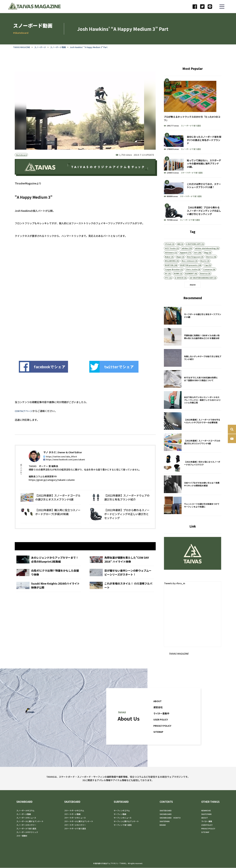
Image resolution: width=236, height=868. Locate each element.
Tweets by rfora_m (175, 583)
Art (196, 261)
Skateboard (21, 155)
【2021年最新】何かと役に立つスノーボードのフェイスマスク (193, 472)
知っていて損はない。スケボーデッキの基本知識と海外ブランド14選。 (193, 166)
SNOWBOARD (24, 802)
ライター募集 (207, 821)
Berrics (210, 265)
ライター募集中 (162, 722)
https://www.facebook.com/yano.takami (64, 468)
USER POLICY (161, 728)
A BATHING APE (193, 252)
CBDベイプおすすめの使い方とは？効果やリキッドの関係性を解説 (193, 493)
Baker (168, 265)
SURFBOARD (121, 802)
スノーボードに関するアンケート (30, 821)
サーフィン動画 (120, 814)
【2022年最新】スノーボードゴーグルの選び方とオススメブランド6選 (51, 506)
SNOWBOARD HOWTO (170, 818)
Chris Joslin (192, 278)
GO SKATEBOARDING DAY (201, 286)
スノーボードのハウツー (26, 825)
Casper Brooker (172, 278)
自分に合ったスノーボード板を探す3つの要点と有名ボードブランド (193, 142)
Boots (203, 269)
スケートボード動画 (72, 814)
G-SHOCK (179, 286)
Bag (206, 261)
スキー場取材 (22, 836)
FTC (167, 286)
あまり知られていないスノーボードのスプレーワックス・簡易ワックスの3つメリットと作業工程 (193, 409)
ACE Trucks (170, 256)
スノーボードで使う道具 (191, 126)
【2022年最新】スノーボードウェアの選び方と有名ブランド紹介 (120, 506)
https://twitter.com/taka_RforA (60, 465)
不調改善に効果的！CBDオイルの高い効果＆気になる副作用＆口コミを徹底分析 (193, 345)
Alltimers (169, 261)
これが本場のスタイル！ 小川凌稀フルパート (122, 595)
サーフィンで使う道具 (123, 825)
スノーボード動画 (58, 47)
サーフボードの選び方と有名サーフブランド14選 (193, 324)
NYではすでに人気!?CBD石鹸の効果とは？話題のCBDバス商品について (193, 387)
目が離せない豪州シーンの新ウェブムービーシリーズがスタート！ (122, 582)
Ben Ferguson (194, 265)
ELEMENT (190, 282)
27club (168, 252)
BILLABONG (170, 269)
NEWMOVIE (206, 811)
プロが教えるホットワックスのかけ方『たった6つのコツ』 (193, 103)
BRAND (163, 825)
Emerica (204, 282)
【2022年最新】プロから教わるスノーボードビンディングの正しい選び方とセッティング (120, 522)
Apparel (184, 261)
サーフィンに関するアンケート (126, 821)
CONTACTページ (24, 411)
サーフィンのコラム (122, 811)
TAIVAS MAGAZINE (22, 47)
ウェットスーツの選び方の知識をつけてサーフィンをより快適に (193, 514)
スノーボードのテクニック (27, 832)
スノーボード (40, 47)
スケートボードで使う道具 (192, 173)
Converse (208, 278)
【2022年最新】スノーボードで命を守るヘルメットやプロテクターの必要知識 (193, 429)
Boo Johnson (188, 269)
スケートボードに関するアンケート (79, 821)
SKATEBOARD (72, 802)
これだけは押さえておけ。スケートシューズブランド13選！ (193, 189)
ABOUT (158, 709)
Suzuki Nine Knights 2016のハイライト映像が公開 (49, 595)
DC (166, 282)
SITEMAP (159, 740)
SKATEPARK (165, 821)
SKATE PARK (206, 814)
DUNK (176, 282)
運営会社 (158, 715)
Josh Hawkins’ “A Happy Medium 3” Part (89, 47)
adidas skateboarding (205, 256)
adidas (185, 256)
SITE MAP (205, 832)
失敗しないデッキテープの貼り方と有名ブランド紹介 (193, 366)
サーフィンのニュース (123, 818)
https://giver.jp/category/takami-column (52, 488)
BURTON (169, 273)
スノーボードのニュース (26, 818)
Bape (179, 265)
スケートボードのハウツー (75, 825)
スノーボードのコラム (25, 811)
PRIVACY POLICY (163, 734)
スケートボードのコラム (74, 811)
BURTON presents (189, 273)
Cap (206, 273)
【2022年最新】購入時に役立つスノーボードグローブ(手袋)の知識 (51, 522)
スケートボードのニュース (75, 818)
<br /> (74, 300)
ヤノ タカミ (50, 461)
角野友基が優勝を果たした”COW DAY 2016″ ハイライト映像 (122, 569)
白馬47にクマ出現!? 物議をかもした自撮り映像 (49, 582)
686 (179, 252)
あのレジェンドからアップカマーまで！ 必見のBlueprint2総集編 (49, 569)
